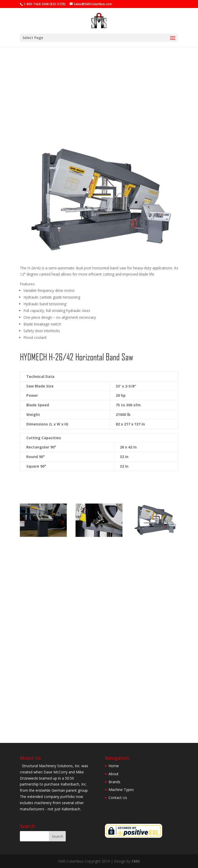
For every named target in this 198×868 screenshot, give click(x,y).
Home (114, 766)
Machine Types (121, 790)
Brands (114, 782)
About (114, 774)
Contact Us (118, 798)
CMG (136, 861)
